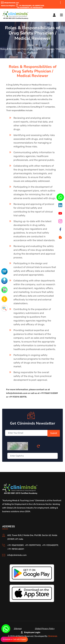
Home (30, 45)
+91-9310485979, (23, 8)
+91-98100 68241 (16, 549)
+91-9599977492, (33, 545)
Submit (54, 433)
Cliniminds (53, 636)
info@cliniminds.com (10, 3)
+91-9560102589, (25, 6)
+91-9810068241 (36, 8)
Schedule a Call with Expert (14, 639)
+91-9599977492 (38, 6)
